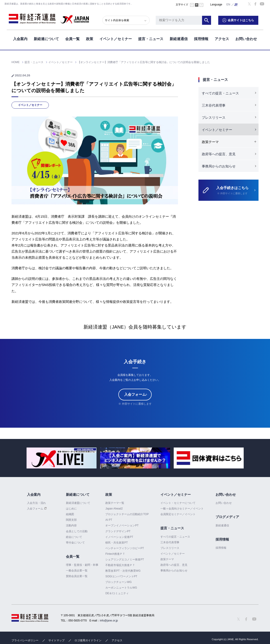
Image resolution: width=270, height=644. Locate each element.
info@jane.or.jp (109, 621)
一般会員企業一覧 (77, 571)
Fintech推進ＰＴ (115, 554)
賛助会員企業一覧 (77, 576)
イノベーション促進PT (119, 537)
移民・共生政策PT (116, 543)
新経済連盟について (78, 503)
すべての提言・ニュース (220, 93)
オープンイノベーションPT (122, 526)
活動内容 (71, 526)
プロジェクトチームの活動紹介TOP (127, 514)
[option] (62, 458)
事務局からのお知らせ (219, 166)
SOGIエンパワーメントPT (121, 576)
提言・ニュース (151, 38)
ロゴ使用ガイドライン (88, 640)
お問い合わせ (246, 38)
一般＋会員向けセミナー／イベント (182, 509)
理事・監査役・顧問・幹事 (82, 565)
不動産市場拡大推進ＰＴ (120, 565)
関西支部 (71, 520)
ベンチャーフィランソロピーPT (125, 548)
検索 (211, 19)
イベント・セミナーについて (178, 503)
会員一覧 (72, 38)
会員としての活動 (77, 531)
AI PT (109, 520)
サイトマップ (56, 640)
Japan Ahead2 (114, 509)
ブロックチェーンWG (118, 582)
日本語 (236, 4)
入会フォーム (135, 394)
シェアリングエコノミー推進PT (125, 560)
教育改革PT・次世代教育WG (123, 571)
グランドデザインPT (118, 531)
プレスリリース (214, 118)
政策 (90, 38)
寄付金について (75, 543)
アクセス (222, 38)
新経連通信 (179, 38)
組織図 (70, 514)
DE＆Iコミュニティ (117, 593)
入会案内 (20, 38)
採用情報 (201, 38)
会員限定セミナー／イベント (178, 514)
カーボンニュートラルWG (121, 588)
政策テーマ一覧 (115, 503)
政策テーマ (167, 559)
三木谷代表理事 (214, 105)
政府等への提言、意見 (219, 154)
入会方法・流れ (36, 503)
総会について (74, 537)
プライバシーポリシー (25, 640)
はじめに (71, 509)
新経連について (46, 38)
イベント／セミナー (116, 38)
